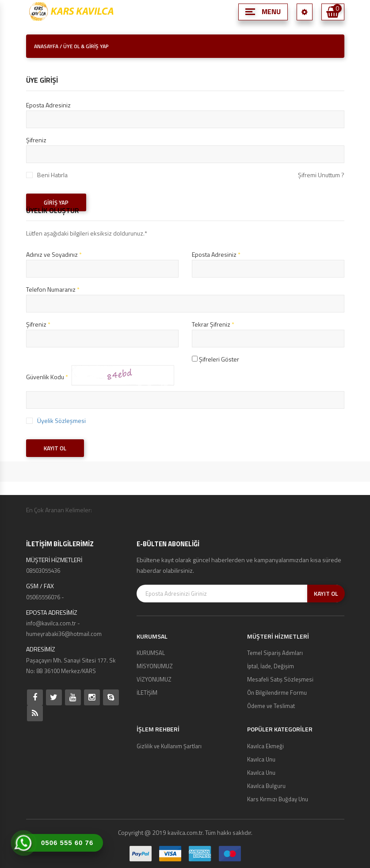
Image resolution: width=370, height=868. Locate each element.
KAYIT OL (55, 448)
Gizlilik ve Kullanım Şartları (169, 746)
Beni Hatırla (52, 175)
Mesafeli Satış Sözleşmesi (280, 679)
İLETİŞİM (147, 693)
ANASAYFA (46, 46)
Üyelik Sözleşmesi (61, 421)
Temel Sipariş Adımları (275, 653)
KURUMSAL (151, 653)
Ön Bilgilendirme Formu (277, 693)
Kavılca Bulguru (266, 786)
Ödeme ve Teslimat (271, 706)
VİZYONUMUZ (154, 679)
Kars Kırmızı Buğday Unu (278, 799)
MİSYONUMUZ (155, 666)
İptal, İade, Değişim (271, 666)
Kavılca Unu (261, 759)
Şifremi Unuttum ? (321, 175)
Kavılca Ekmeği (265, 746)
